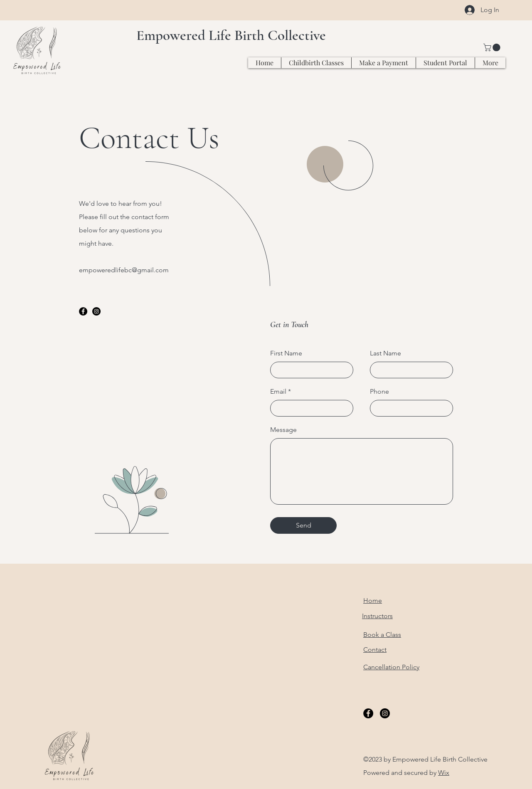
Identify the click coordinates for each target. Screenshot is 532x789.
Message (283, 430)
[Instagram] (96, 311)
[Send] (303, 525)
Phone (379, 392)
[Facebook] (83, 311)
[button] (493, 47)
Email (278, 392)
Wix (444, 773)
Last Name (385, 353)
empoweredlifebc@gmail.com (124, 270)
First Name (286, 353)
